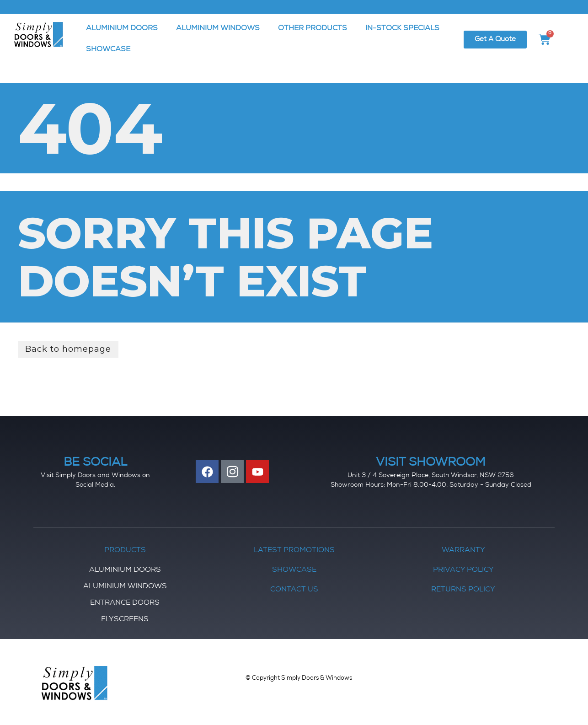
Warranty (463, 551)
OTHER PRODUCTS (313, 29)
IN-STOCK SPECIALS (402, 29)
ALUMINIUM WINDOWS (218, 29)
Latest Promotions (294, 551)
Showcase (294, 570)
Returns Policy (463, 590)
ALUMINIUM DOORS (122, 29)
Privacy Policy (463, 570)
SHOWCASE (108, 50)
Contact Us (294, 590)
